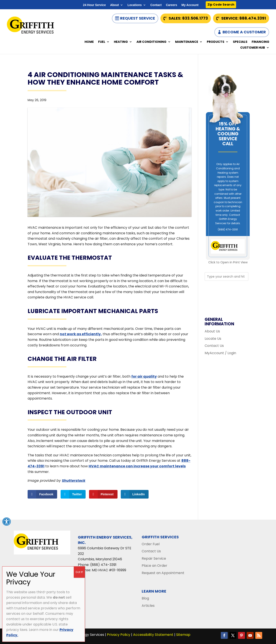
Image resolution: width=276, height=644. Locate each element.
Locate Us (213, 339)
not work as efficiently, (81, 334)
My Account (190, 5)
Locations (135, 5)
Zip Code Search (221, 5)
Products (216, 42)
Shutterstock (74, 481)
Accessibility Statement (153, 635)
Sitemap (183, 635)
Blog (145, 598)
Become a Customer (244, 32)
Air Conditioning (151, 42)
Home (89, 42)
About (114, 5)
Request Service (138, 18)
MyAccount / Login (220, 353)
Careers (171, 5)
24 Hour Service (94, 5)
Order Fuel (151, 544)
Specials (240, 42)
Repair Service (154, 558)
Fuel (102, 42)
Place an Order (154, 566)
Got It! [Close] (79, 572)
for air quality (144, 376)
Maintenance (187, 42)
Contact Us (214, 346)
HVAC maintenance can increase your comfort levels (137, 466)
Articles (148, 606)
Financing (260, 42)
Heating (121, 42)
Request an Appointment (163, 573)
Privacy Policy (119, 635)
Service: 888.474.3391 (244, 18)
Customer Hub (253, 48)
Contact (156, 5)
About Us (212, 331)
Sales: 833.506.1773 (188, 18)
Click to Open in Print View (228, 262)
